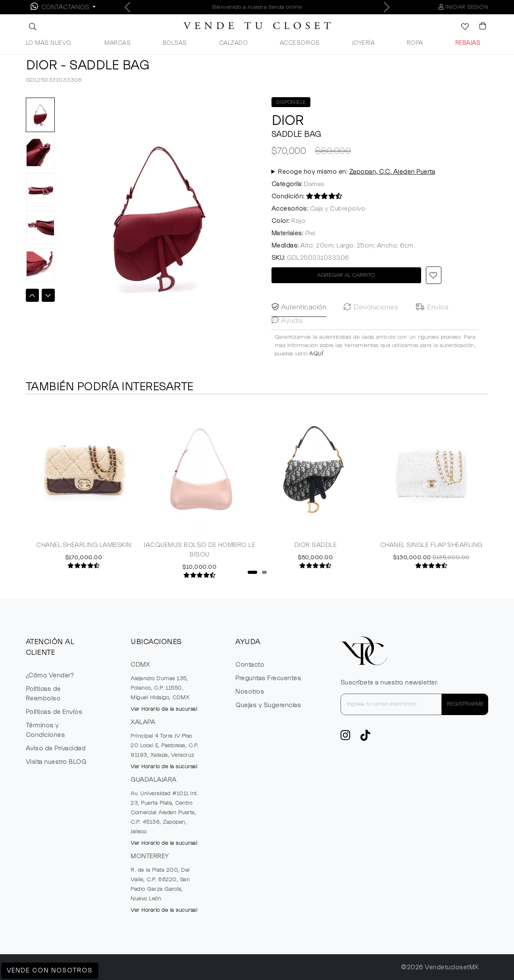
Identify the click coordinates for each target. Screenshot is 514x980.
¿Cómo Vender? (50, 675)
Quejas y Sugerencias (268, 705)
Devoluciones (371, 338)
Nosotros (250, 692)
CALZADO (234, 43)
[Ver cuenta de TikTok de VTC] (366, 738)
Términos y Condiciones (45, 730)
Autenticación (299, 338)
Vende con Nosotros (51, 970)
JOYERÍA (364, 43)
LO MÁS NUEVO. (49, 43)
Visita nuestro (56, 762)
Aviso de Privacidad (56, 748)
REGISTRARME (465, 704)
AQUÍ (316, 385)
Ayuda (287, 352)
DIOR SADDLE (316, 558)
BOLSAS (175, 43)
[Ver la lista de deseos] (461, 27)
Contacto (250, 665)
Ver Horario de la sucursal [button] (164, 709)
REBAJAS (468, 43)
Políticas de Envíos (54, 712)
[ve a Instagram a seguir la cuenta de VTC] (346, 738)
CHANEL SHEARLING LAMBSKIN (84, 558)
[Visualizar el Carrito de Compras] (479, 27)
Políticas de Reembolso (43, 694)
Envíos (432, 338)
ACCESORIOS (300, 43)
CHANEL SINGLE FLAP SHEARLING (431, 558)
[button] (32, 27)
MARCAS (117, 43)
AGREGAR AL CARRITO (346, 275)
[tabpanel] (84, 499)
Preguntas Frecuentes (268, 678)
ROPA (415, 43)
